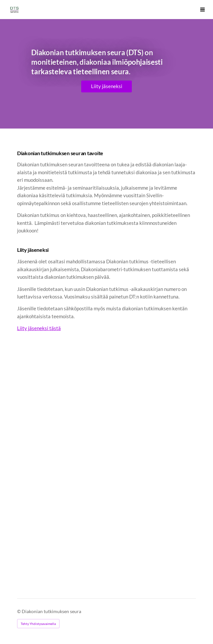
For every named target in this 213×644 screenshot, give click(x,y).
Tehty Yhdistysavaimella (38, 624)
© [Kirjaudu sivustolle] (19, 611)
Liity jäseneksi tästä (39, 328)
